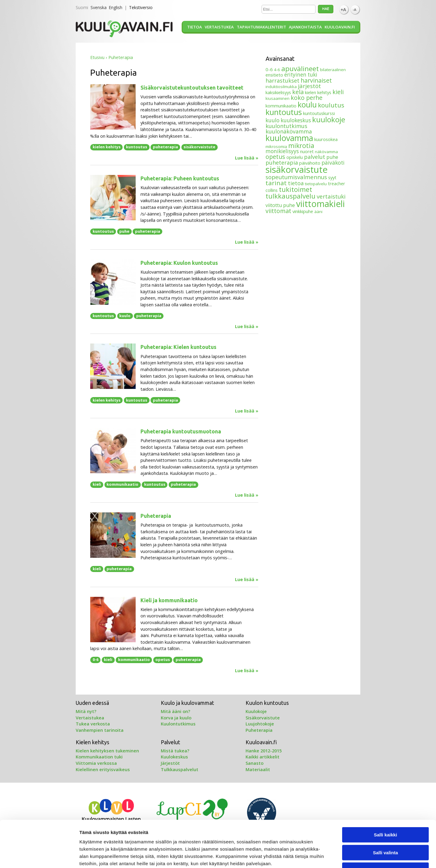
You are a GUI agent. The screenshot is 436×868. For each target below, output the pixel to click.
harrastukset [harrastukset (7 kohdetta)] (282, 81)
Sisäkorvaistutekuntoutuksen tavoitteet (192, 88)
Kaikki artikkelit (263, 757)
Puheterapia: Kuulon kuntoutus (179, 263)
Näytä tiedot (324, 856)
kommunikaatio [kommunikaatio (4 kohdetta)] (281, 106)
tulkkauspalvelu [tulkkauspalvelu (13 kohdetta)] (291, 196)
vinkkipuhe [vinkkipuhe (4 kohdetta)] (303, 211)
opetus (163, 659)
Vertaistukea (219, 27)
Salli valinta (386, 812)
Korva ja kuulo (176, 718)
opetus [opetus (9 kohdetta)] (275, 157)
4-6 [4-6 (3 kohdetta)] (277, 70)
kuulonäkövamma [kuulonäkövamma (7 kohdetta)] (289, 131)
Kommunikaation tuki (99, 757)
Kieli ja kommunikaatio (169, 600)
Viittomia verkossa (96, 763)
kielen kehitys (107, 147)
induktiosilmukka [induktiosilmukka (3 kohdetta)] (281, 87)
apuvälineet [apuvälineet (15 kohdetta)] (300, 69)
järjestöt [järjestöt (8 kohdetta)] (309, 86)
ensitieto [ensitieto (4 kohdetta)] (274, 75)
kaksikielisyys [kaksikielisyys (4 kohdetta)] (278, 92)
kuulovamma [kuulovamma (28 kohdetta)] (289, 138)
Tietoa (195, 27)
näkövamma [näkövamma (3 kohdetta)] (326, 152)
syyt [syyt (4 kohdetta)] (332, 177)
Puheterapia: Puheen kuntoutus (180, 178)
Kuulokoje (256, 711)
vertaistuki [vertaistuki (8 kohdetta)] (331, 196)
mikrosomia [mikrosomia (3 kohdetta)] (276, 146)
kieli (97, 484)
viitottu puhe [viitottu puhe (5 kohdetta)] (280, 205)
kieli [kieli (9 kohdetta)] (338, 92)
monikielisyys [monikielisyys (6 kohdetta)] (282, 151)
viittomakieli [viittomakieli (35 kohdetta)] (320, 204)
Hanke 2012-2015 (264, 751)
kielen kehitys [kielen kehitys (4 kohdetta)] (318, 92)
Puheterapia (156, 516)
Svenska (99, 7)
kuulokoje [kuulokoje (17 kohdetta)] (329, 120)
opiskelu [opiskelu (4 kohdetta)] (295, 157)
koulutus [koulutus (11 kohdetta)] (331, 105)
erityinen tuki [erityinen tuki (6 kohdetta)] (301, 75)
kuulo (125, 316)
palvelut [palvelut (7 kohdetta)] (315, 157)
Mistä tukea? (175, 751)
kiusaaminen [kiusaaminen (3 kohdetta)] (277, 98)
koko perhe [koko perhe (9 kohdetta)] (307, 98)
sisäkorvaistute (199, 147)
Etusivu (97, 57)
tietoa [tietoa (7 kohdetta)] (296, 183)
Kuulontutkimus (178, 724)
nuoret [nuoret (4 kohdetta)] (307, 151)
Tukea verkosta (93, 724)
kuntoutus (137, 147)
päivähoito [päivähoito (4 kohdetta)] (310, 163)
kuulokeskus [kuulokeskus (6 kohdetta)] (296, 120)
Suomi (82, 7)
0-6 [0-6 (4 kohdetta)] (269, 69)
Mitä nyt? (86, 711)
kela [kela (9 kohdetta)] (298, 92)
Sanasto (254, 763)
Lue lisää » (247, 158)
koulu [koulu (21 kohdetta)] (307, 104)
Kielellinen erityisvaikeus (103, 769)
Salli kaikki (386, 794)
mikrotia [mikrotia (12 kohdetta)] (301, 145)
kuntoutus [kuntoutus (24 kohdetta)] (284, 112)
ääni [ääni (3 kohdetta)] (318, 212)
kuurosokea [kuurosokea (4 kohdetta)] (326, 139)
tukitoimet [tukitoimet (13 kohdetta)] (296, 189)
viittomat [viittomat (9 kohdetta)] (278, 211)
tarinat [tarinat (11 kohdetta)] (276, 183)
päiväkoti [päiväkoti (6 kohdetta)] (333, 163)
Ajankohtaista (305, 27)
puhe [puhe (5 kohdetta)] (332, 157)
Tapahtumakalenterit (261, 27)
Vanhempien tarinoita (100, 730)
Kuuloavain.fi (340, 27)
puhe (124, 231)
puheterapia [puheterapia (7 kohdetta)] (282, 163)
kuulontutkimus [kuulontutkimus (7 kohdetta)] (286, 126)
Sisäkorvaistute (263, 718)
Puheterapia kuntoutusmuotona (181, 431)
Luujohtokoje (260, 724)
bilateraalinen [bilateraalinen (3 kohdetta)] (333, 70)
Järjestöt (170, 763)
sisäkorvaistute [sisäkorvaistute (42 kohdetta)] (297, 169)
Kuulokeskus (174, 757)
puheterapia (165, 147)
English (116, 7)
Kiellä (385, 829)
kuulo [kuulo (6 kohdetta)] (272, 120)
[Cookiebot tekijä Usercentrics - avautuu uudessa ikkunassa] (39, 856)
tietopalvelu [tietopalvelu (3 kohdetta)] (316, 184)
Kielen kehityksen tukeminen (107, 751)
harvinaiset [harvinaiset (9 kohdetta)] (316, 80)
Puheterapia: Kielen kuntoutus (178, 347)
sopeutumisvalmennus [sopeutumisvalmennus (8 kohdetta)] (296, 177)
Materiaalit (258, 769)
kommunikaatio (122, 484)
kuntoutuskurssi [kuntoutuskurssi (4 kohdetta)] (319, 113)
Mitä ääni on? (175, 711)
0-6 (96, 659)
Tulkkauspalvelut (180, 769)
